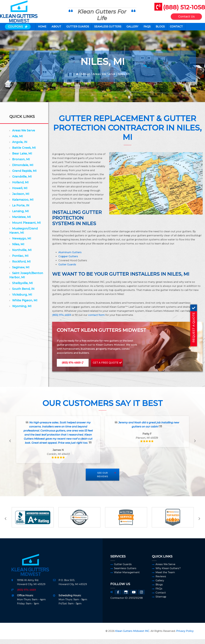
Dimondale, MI (23, 170)
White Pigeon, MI (25, 305)
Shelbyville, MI (22, 288)
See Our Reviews (102, 479)
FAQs (159, 593)
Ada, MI (18, 141)
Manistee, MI (21, 222)
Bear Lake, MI (22, 158)
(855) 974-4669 (62, 320)
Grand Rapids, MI (24, 176)
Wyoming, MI (22, 311)
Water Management (127, 577)
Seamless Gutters (125, 573)
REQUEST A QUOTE (201, 323)
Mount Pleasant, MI (26, 228)
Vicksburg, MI (22, 299)
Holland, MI (20, 187)
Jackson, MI (21, 199)
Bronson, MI (21, 164)
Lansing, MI (20, 216)
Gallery (160, 585)
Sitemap (161, 602)
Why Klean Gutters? (168, 573)
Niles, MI (18, 249)
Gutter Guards (123, 569)
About (85, 79)
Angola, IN (20, 147)
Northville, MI (22, 255)
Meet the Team (165, 577)
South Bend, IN (23, 294)
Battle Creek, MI (24, 153)
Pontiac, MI (20, 261)
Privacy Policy (185, 636)
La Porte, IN (21, 210)
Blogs (159, 589)
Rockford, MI (21, 266)
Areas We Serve (104, 79)
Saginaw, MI (21, 272)
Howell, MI (20, 193)
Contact (161, 597)
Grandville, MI (22, 181)
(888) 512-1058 (179, 9)
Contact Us (182, 18)
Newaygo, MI (22, 243)
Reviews (161, 581)
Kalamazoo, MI (23, 205)
